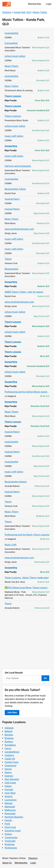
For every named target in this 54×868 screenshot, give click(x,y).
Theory (8, 259)
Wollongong (11, 848)
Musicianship (11, 269)
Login (49, 4)
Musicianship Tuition (15, 189)
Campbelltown (12, 752)
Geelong (9, 776)
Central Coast (12, 762)
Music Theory (12, 66)
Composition (11, 43)
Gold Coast (10, 783)
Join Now (12, 713)
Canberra (9, 755)
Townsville (10, 841)
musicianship (11, 33)
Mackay (9, 803)
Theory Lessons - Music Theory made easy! (27, 578)
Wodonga (10, 844)
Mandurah (10, 807)
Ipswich (9, 796)
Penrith (8, 820)
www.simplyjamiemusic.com (19, 229)
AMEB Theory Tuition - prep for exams (24, 292)
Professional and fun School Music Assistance (27, 392)
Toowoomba (11, 838)
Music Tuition (40, 12)
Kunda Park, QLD (22, 12)
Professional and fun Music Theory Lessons (27, 535)
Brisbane (9, 738)
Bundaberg (10, 745)
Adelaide (9, 728)
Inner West (10, 793)
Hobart (8, 786)
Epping (8, 772)
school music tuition (15, 56)
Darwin (8, 769)
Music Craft (11, 545)
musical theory (12, 199)
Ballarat (8, 731)
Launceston (11, 800)
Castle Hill (10, 759)
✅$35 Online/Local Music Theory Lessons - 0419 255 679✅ (27, 588)
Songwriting (11, 146)
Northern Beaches (14, 817)
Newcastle (10, 814)
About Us (7, 863)
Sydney (8, 834)
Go (45, 678)
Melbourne (10, 810)
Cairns (8, 748)
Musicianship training (16, 482)
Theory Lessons (13, 96)
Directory (7, 12)
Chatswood (10, 766)
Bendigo (9, 735)
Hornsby (9, 790)
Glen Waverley (12, 779)
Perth (7, 824)
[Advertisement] (27, 640)
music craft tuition (14, 136)
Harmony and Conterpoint (18, 166)
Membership (34, 4)
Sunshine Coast (13, 831)
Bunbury (9, 742)
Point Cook (10, 827)
